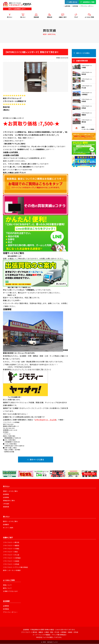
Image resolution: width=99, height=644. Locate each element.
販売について (7, 588)
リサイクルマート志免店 (11, 564)
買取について (7, 585)
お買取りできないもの (10, 591)
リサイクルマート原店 (10, 552)
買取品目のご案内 (9, 500)
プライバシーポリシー (87, 6)
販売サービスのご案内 (10, 521)
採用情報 (75, 6)
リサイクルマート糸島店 (11, 561)
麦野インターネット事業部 (12, 570)
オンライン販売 (8, 528)
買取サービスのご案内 (10, 491)
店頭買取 (6, 494)
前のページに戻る (36, 459)
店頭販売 (6, 524)
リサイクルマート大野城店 (12, 558)
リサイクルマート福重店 (11, 545)
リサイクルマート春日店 (11, 542)
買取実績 (6, 507)
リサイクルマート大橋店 (11, 548)
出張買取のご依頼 (87, 2)
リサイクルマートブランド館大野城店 (15, 567)
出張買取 (6, 497)
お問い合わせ (72, 2)
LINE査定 (6, 504)
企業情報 (68, 6)
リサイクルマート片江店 (11, 555)
